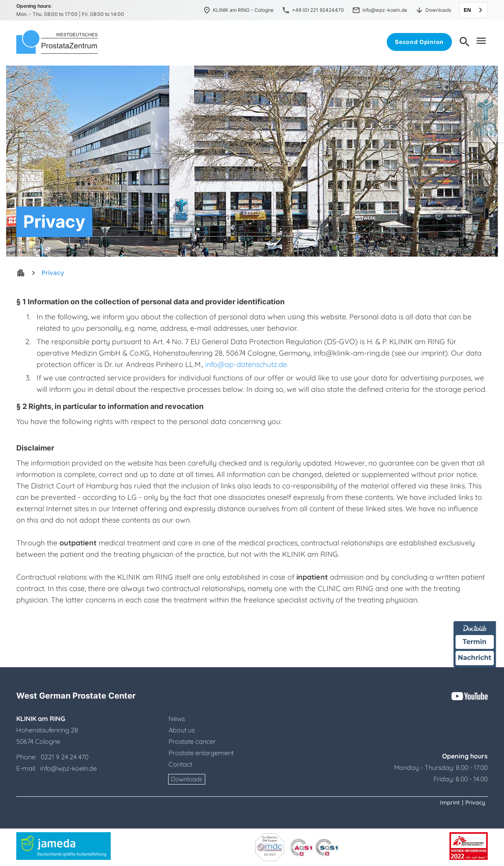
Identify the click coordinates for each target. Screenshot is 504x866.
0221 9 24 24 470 (65, 757)
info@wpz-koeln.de (68, 768)
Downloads (187, 779)
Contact (180, 764)
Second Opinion (419, 42)
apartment (21, 273)
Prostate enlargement (201, 753)
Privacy (53, 273)
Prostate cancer (192, 741)
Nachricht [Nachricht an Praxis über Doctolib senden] (475, 658)
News (177, 719)
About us (182, 730)
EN (467, 10)
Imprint (450, 802)
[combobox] (473, 10)
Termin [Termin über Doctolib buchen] (475, 642)
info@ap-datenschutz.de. (247, 364)
